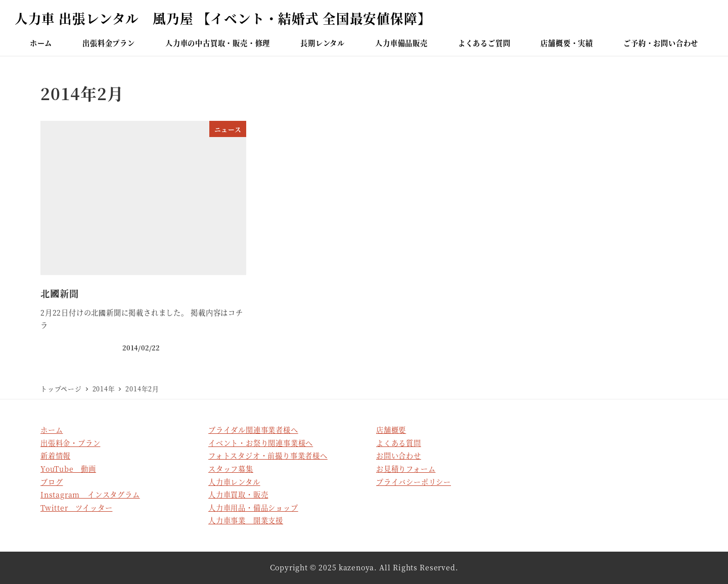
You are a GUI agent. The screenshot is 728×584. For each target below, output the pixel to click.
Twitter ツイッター (76, 508)
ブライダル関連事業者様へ (253, 430)
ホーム (52, 430)
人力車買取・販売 (238, 495)
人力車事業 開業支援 (246, 520)
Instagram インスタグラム (90, 495)
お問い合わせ (399, 456)
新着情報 (55, 456)
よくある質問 (399, 443)
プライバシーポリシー (414, 482)
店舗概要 (391, 430)
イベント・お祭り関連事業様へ (261, 443)
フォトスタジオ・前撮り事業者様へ (268, 456)
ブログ (52, 482)
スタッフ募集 (231, 469)
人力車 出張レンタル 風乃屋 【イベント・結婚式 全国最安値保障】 (223, 18)
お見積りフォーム (406, 469)
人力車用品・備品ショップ (253, 508)
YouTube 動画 (68, 469)
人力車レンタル (234, 482)
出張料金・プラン (70, 443)
